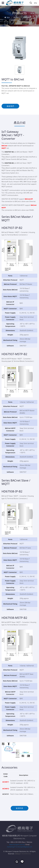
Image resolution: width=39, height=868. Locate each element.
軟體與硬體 (27, 17)
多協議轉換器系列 (15, 20)
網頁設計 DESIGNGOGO (23, 854)
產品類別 (17, 17)
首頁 (7, 17)
